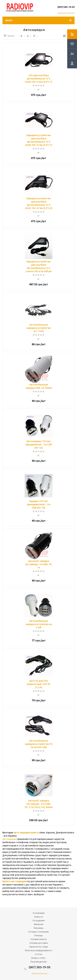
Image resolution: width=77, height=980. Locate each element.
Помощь (39, 935)
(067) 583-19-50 (66, 7)
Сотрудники (38, 920)
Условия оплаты (39, 939)
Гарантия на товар (39, 947)
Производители (38, 962)
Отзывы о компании (38, 932)
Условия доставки (39, 943)
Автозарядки (10, 839)
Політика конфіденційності (39, 950)
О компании (39, 913)
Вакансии (39, 924)
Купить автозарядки (15, 881)
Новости (38, 917)
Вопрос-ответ (39, 958)
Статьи (38, 954)
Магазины (38, 928)
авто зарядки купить (26, 833)
